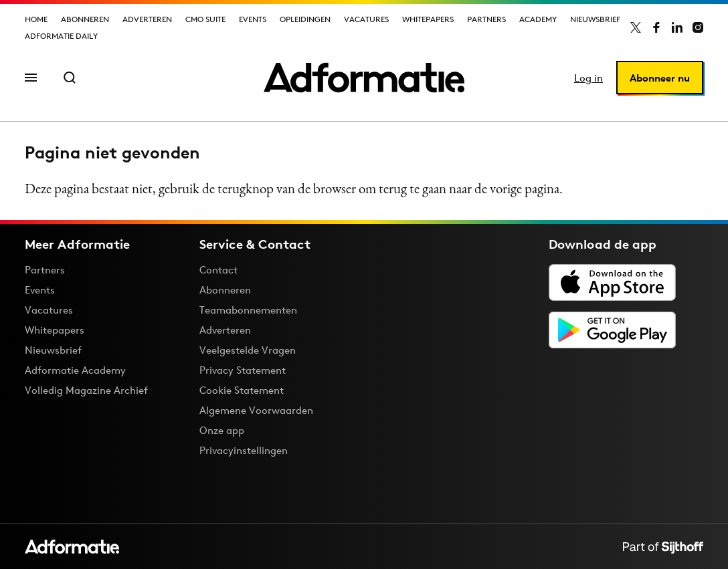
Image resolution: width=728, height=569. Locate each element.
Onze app (222, 430)
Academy (538, 19)
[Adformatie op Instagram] (698, 27)
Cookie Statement (242, 390)
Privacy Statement (243, 370)
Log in (588, 78)
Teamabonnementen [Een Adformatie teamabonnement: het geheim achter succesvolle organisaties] (248, 310)
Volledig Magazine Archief (86, 390)
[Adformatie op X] (636, 27)
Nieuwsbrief (595, 19)
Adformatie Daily (61, 36)
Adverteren (147, 19)
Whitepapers (428, 19)
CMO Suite (205, 19)
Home (36, 19)
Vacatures (366, 19)
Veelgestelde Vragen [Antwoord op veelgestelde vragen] (248, 350)
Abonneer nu (660, 78)
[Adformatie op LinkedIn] (677, 27)
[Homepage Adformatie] (364, 78)
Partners (486, 19)
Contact (218, 270)
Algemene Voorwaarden (256, 410)
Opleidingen (305, 19)
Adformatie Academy (75, 370)
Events (253, 19)
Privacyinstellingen (244, 451)
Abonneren (85, 19)
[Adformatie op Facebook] (656, 27)
